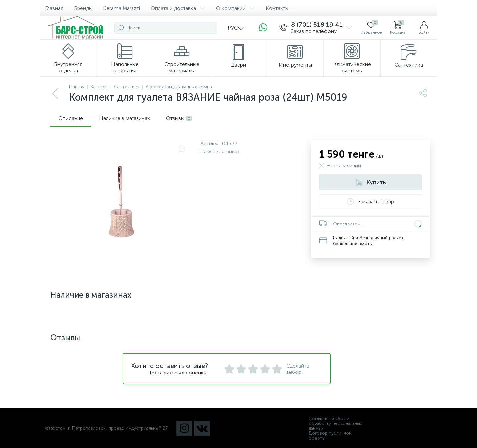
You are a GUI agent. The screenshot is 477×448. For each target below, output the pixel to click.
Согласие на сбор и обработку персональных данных (335, 423)
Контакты (277, 8)
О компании (236, 8)
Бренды (83, 8)
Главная (54, 8)
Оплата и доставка (178, 8)
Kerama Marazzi (122, 8)
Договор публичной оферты (330, 436)
